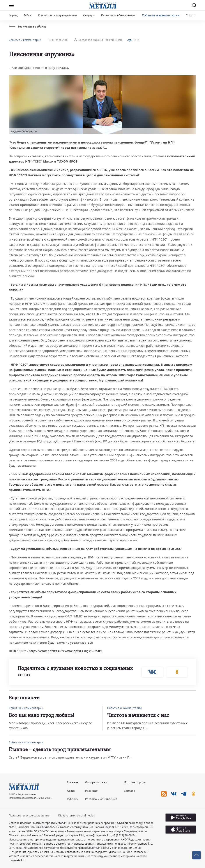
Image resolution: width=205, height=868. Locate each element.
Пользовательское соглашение (29, 815)
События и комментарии (161, 15)
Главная (73, 782)
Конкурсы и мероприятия (58, 15)
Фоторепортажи (96, 782)
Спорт (190, 15)
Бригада (130, 791)
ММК (28, 15)
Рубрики (73, 799)
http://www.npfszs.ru (45, 651)
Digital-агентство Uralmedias (77, 815)
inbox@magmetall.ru (98, 835)
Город (13, 15)
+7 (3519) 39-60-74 (124, 835)
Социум (89, 15)
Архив (71, 791)
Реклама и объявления (118, 15)
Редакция (92, 791)
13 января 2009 (58, 40)
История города (135, 782)
